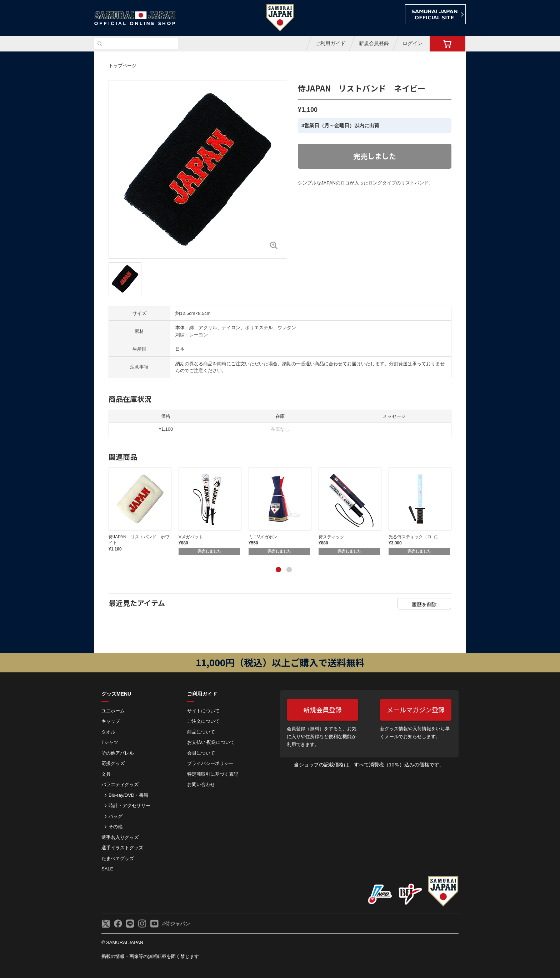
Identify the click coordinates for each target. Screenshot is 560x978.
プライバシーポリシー (210, 763)
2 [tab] (289, 570)
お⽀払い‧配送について (211, 742)
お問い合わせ (201, 784)
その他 (116, 827)
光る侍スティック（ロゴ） (414, 537)
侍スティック (331, 537)
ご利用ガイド (330, 43)
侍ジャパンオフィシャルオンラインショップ (135, 18)
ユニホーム (113, 711)
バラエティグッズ (120, 784)
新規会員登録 (374, 43)
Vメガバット (191, 537)
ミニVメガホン (263, 537)
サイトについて (203, 711)
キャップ (111, 721)
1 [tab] (278, 570)
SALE (107, 869)
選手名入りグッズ (120, 837)
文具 (106, 774)
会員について (201, 753)
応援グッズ (113, 763)
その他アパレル (118, 753)
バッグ (116, 816)
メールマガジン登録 (416, 710)
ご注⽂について (203, 721)
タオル (108, 732)
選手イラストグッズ (122, 848)
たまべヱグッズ (118, 858)
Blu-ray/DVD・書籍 (128, 795)
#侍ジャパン (176, 924)
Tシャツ (110, 742)
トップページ (122, 66)
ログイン (412, 43)
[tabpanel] (144, 510)
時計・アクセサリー (129, 806)
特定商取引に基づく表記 (213, 774)
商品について (201, 732)
